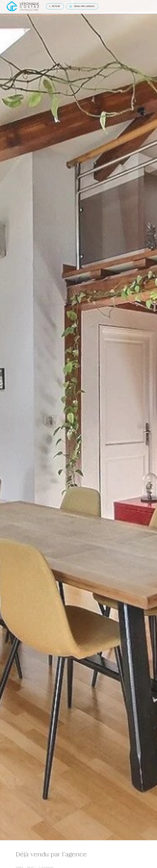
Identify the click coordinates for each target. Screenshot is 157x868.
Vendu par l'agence (82, 6)
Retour (55, 5)
